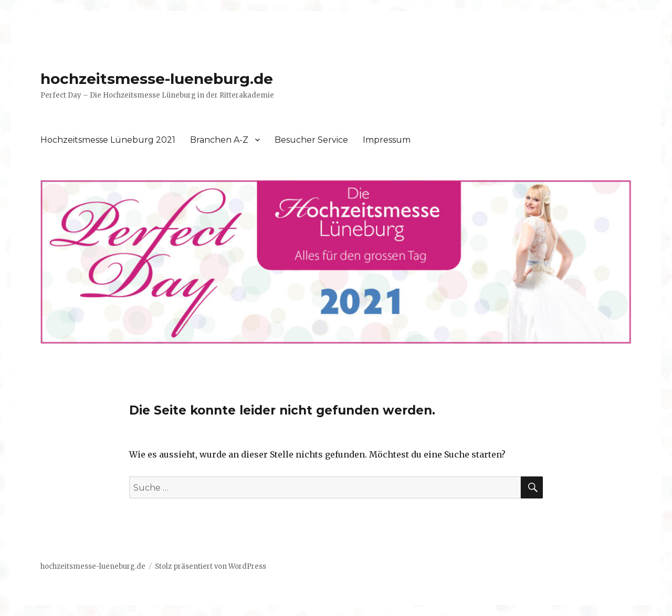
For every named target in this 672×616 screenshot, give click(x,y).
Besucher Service (311, 140)
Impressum (387, 140)
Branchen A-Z (219, 140)
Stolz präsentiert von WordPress (211, 566)
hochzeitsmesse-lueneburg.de (157, 79)
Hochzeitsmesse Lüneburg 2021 (108, 140)
